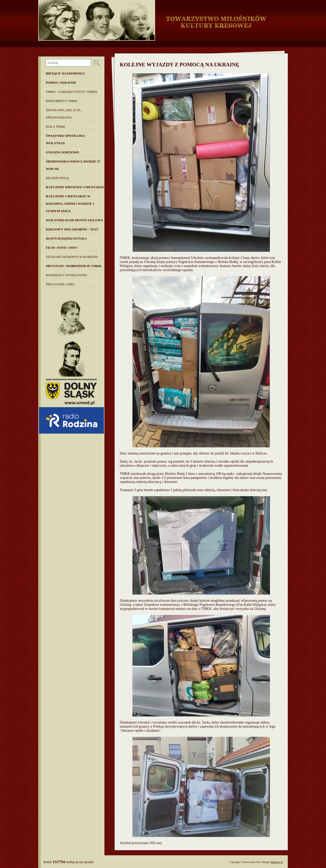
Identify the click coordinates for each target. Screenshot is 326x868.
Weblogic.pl (277, 862)
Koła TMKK (56, 127)
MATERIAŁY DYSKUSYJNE (66, 275)
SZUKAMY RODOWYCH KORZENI (72, 257)
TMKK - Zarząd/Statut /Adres (72, 92)
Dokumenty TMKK (62, 101)
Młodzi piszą (57, 178)
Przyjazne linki (60, 284)
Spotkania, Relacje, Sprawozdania (64, 114)
